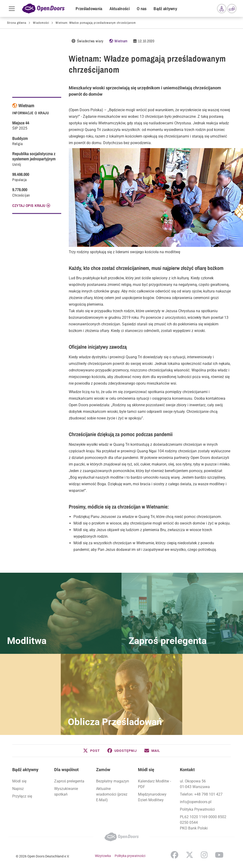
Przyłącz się (22, 796)
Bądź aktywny (165, 9)
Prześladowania (89, 9)
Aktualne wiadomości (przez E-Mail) (112, 794)
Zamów (103, 770)
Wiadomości (41, 23)
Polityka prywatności (130, 856)
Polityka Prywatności (197, 809)
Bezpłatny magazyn (113, 781)
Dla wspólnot (66, 770)
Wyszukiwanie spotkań (66, 791)
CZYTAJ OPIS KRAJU (29, 205)
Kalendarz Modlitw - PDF (154, 784)
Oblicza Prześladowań (115, 722)
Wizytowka (103, 856)
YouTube (219, 855)
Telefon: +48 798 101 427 (201, 794)
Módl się (19, 781)
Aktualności (120, 9)
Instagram (204, 855)
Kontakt (187, 770)
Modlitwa (27, 641)
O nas (142, 9)
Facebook (174, 855)
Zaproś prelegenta (168, 641)
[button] (91, 751)
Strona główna (17, 23)
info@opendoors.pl (196, 802)
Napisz (18, 789)
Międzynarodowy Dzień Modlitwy (152, 797)
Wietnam (121, 41)
